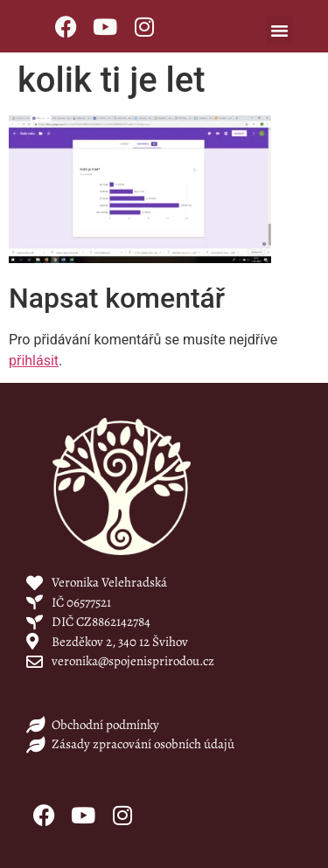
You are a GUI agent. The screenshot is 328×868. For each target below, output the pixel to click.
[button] (280, 31)
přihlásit (34, 361)
